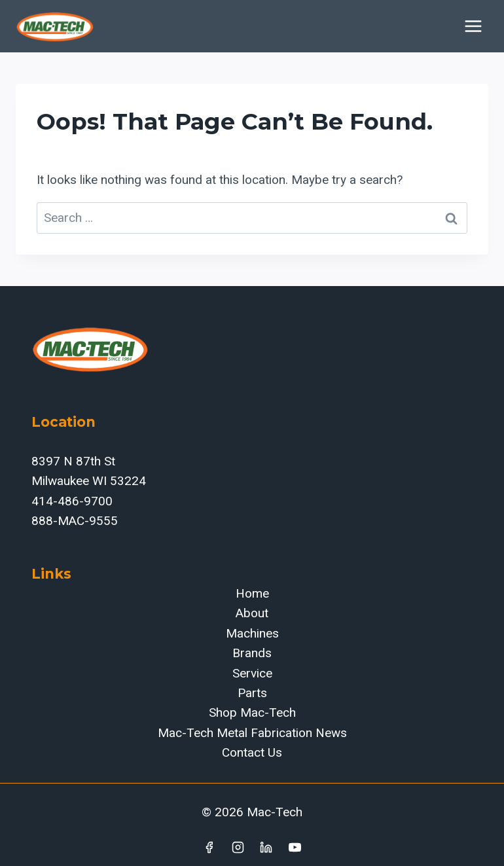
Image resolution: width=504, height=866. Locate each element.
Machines (252, 633)
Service (252, 673)
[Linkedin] (266, 847)
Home (252, 593)
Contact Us (252, 752)
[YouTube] (295, 847)
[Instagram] (238, 847)
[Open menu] (473, 26)
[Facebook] (209, 847)
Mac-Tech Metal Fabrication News (252, 733)
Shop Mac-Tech (252, 713)
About (252, 613)
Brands (252, 653)
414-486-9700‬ (72, 501)
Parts (252, 693)
